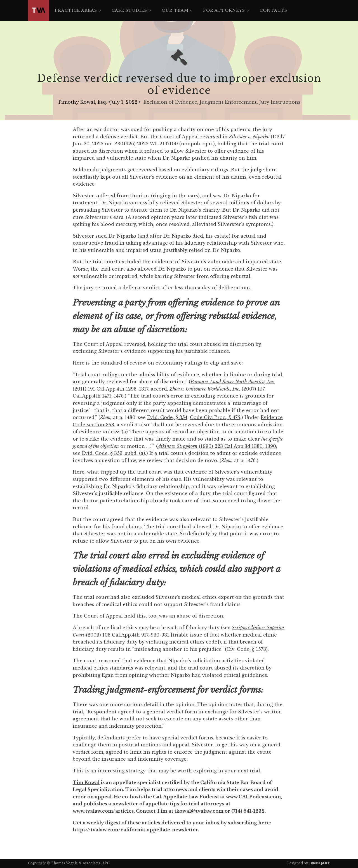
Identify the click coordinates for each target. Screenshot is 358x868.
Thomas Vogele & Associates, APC (80, 863)
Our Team (175, 10)
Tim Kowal (86, 782)
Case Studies (129, 10)
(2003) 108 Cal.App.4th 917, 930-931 (128, 635)
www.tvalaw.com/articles (103, 811)
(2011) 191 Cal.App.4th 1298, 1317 (110, 389)
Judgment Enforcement (228, 102)
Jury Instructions (280, 102)
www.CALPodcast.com (253, 797)
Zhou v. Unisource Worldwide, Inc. (205, 389)
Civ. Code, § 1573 (246, 649)
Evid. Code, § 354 (167, 417)
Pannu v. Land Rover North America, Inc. (233, 382)
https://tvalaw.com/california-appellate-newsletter (135, 830)
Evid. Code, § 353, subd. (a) (114, 453)
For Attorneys (224, 10)
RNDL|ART (320, 863)
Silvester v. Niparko (249, 137)
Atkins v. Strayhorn (178, 446)
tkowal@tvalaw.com (199, 811)
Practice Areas (76, 10)
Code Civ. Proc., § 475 (215, 417)
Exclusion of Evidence (170, 102)
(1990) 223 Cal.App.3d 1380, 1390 (237, 446)
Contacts (273, 10)
